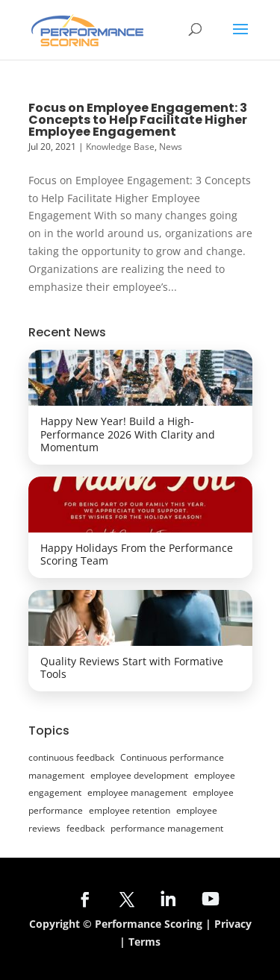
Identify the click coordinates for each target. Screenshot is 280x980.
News (171, 147)
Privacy (233, 924)
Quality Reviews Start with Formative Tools (132, 668)
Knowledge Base (120, 147)
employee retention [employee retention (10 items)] (130, 810)
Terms (144, 942)
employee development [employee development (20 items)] (139, 775)
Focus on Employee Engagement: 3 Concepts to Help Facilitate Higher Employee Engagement (138, 120)
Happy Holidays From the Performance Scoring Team (137, 555)
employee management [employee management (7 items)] (137, 792)
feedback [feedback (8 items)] (85, 828)
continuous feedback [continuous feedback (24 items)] (71, 757)
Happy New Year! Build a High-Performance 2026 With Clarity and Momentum (128, 434)
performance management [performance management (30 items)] (167, 828)
